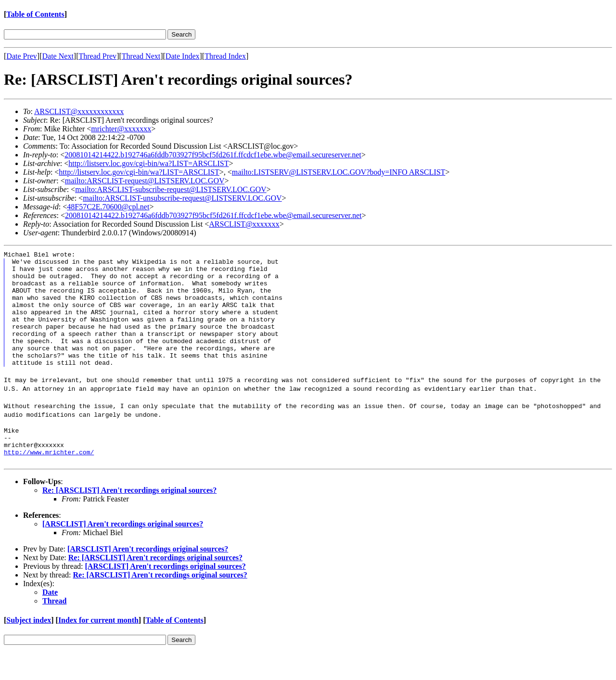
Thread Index (225, 56)
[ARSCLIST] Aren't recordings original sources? (123, 551)
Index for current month (98, 648)
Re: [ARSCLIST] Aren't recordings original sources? (129, 518)
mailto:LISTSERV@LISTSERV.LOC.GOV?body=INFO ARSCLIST (339, 172)
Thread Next (141, 56)
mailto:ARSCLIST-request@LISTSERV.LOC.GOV (145, 181)
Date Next (58, 56)
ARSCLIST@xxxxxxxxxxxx (79, 111)
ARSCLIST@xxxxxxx (244, 224)
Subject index (29, 648)
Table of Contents (35, 14)
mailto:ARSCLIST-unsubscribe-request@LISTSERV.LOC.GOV (182, 198)
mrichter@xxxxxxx (121, 129)
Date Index (183, 56)
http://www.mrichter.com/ (49, 479)
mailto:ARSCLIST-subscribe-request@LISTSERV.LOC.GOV (171, 189)
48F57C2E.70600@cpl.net (108, 207)
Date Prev (22, 56)
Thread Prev (97, 56)
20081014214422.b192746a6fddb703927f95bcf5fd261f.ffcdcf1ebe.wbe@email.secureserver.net (213, 155)
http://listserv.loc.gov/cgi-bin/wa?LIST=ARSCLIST (148, 163)
